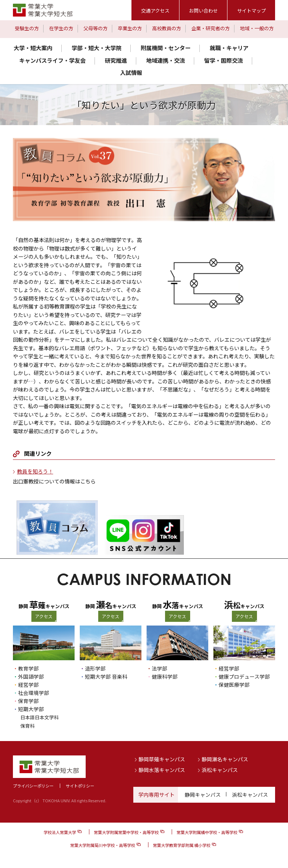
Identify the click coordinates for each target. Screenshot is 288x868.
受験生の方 (27, 28)
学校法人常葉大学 (60, 831)
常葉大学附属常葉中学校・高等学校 (126, 831)
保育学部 (28, 701)
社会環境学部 (34, 693)
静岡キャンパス (203, 794)
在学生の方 (61, 28)
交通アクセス (155, 11)
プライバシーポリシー (33, 785)
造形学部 (95, 668)
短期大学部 (31, 709)
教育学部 (28, 668)
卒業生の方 (130, 28)
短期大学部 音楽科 (106, 676)
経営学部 (28, 685)
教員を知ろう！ (35, 471)
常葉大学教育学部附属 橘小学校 (182, 844)
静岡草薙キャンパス (162, 758)
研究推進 (116, 60)
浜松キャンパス (220, 769)
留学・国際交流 (224, 60)
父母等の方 (95, 28)
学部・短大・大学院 (97, 48)
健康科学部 (165, 676)
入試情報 (131, 73)
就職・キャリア (229, 48)
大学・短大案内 (33, 48)
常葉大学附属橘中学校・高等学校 (207, 831)
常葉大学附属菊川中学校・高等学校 (103, 844)
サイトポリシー (80, 785)
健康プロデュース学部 (244, 676)
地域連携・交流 (166, 60)
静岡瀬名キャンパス (225, 758)
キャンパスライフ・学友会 (52, 60)
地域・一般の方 (257, 28)
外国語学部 (31, 676)
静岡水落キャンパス (162, 769)
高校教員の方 (167, 28)
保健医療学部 (234, 685)
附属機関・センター (166, 48)
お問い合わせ (203, 11)
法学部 (160, 668)
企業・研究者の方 (210, 28)
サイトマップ (251, 11)
